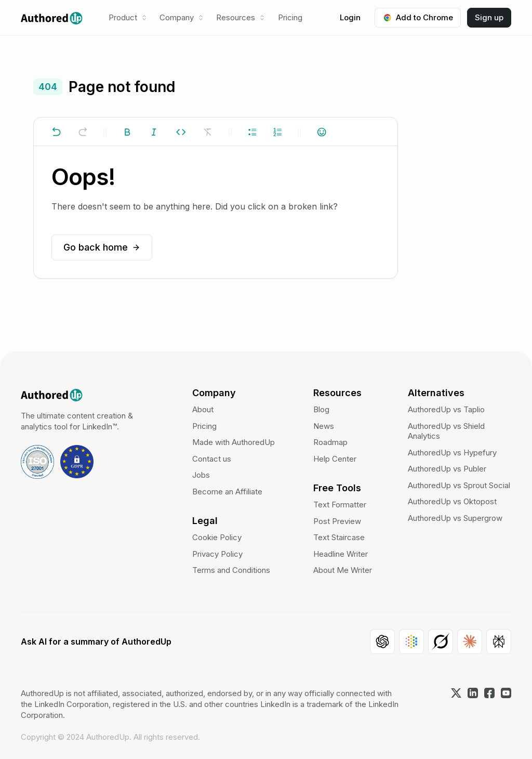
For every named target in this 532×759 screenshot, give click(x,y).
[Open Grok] (441, 642)
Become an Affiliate (227, 492)
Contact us (212, 459)
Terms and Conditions (231, 570)
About (203, 409)
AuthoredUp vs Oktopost (452, 501)
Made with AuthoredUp (234, 442)
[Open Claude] (470, 642)
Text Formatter (340, 505)
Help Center (335, 459)
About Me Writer (343, 570)
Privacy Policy (217, 554)
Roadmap (330, 442)
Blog (321, 409)
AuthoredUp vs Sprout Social (459, 485)
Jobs (201, 475)
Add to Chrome (418, 18)
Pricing (290, 17)
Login (350, 17)
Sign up (489, 17)
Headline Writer (341, 554)
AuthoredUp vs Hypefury (452, 453)
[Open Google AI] (411, 642)
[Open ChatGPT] (382, 642)
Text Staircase (339, 537)
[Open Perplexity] (499, 642)
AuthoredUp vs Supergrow (455, 518)
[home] (52, 18)
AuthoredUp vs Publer (447, 469)
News (324, 426)
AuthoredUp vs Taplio (446, 409)
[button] (128, 18)
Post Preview (337, 521)
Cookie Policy (217, 537)
